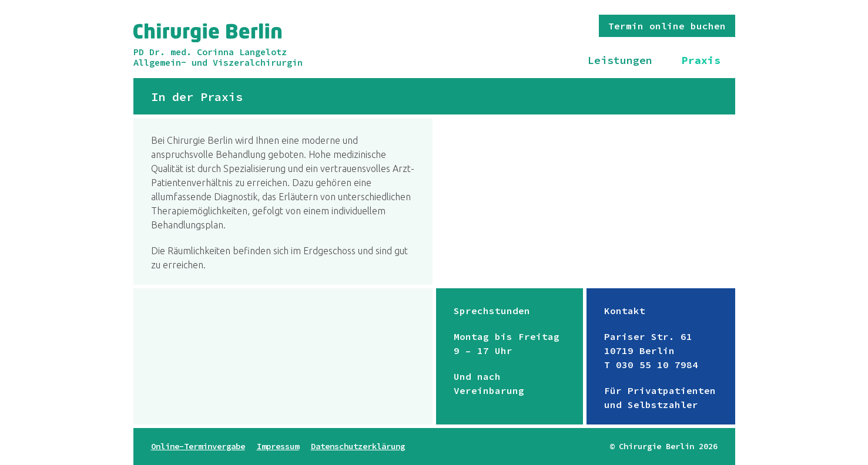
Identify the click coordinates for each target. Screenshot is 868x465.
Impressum (278, 446)
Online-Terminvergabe (198, 446)
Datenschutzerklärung (358, 446)
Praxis (701, 60)
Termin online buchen (667, 26)
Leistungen (620, 60)
